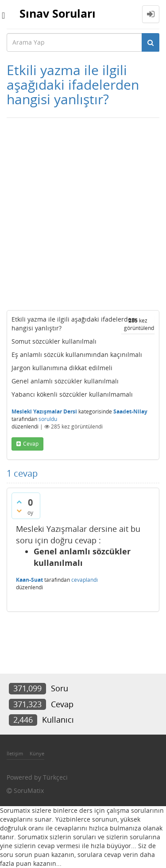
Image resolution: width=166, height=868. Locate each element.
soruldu (48, 419)
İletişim (15, 753)
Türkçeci (55, 777)
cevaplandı (85, 580)
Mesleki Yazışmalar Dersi (44, 411)
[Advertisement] (83, 214)
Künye (37, 753)
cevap (31, 444)
